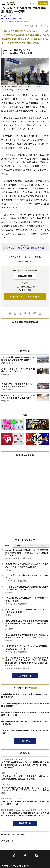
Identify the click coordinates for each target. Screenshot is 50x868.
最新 (7, 546)
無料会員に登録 (25, 276)
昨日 (19, 546)
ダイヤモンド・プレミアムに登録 (25, 297)
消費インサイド (17, 19)
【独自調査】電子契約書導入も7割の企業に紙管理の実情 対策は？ (25, 705)
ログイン (32, 3)
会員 (43, 546)
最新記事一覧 (25, 823)
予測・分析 (5, 19)
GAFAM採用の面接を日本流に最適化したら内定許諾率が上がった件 (25, 714)
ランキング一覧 (25, 676)
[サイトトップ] (10, 3)
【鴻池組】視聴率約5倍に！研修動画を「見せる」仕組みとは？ (25, 732)
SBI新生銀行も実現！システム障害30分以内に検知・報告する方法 (25, 696)
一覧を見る (25, 741)
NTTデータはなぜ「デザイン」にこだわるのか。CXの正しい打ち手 (25, 723)
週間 (31, 546)
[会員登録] (43, 3)
